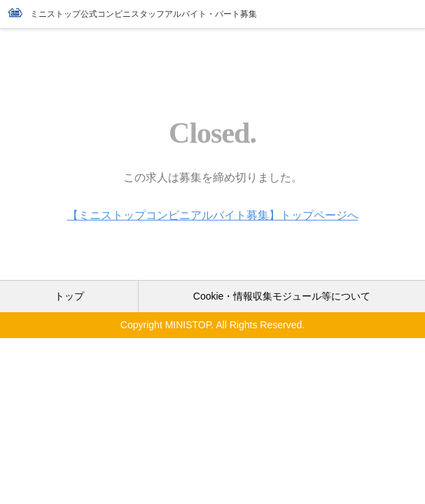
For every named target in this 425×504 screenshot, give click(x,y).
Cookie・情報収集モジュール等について (282, 296)
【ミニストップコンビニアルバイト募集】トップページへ (213, 215)
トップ (69, 296)
